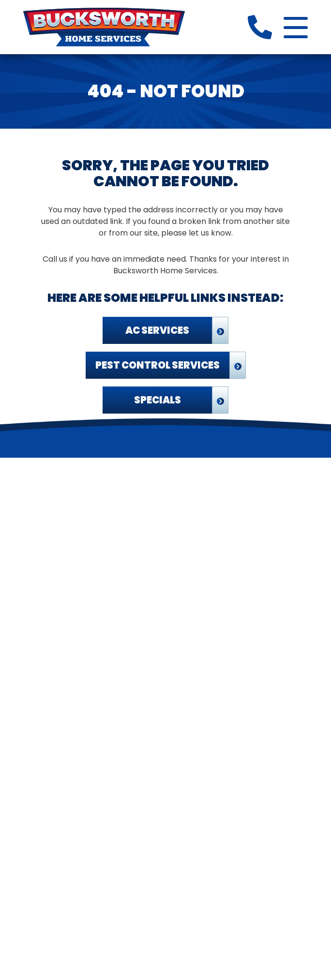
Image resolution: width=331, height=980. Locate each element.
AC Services (157, 330)
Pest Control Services (158, 365)
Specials (158, 400)
